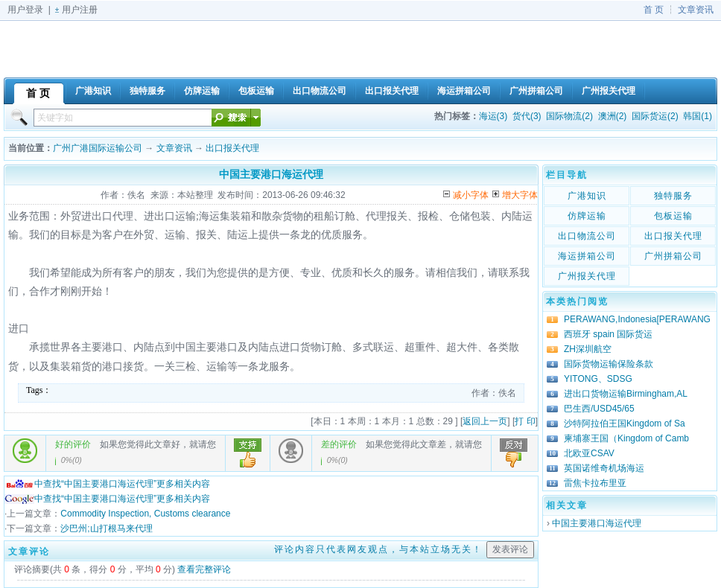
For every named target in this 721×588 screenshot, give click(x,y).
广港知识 (587, 196)
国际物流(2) (569, 116)
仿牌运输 (587, 216)
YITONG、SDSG (598, 379)
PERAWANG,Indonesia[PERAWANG (637, 319)
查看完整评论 (204, 569)
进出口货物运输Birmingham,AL (626, 394)
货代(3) (527, 116)
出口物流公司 (587, 236)
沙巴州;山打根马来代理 (106, 528)
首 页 (654, 10)
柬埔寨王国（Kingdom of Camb (626, 438)
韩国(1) (698, 116)
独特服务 (673, 196)
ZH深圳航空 (588, 349)
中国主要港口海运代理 (597, 523)
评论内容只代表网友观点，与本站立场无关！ (378, 549)
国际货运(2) (655, 116)
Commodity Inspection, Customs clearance (145, 514)
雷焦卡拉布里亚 (595, 483)
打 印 (525, 421)
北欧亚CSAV (589, 453)
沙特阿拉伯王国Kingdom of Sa (625, 424)
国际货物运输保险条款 (609, 364)
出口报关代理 (232, 148)
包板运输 (673, 216)
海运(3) (493, 116)
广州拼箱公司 (673, 256)
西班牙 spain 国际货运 (608, 334)
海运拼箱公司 (587, 256)
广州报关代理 (587, 276)
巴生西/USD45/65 (599, 409)
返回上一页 (485, 421)
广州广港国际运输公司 (98, 148)
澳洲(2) (613, 116)
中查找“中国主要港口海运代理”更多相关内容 (107, 484)
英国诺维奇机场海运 (604, 468)
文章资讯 (696, 10)
